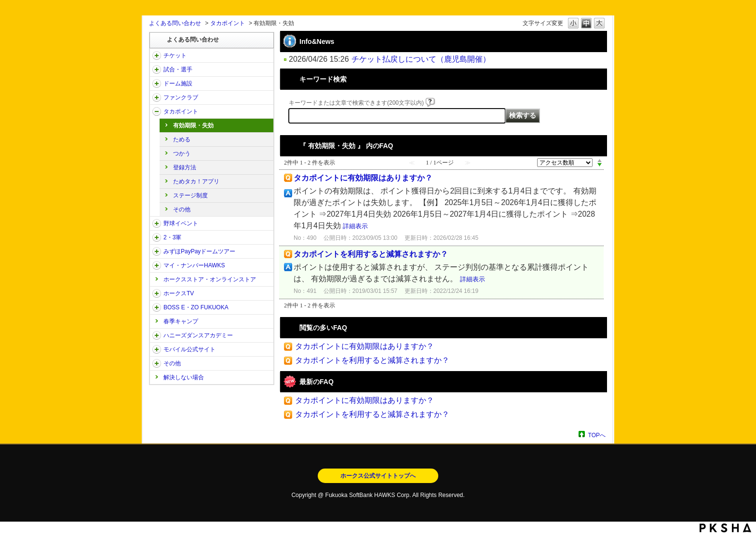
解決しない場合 (184, 377)
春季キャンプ (181, 321)
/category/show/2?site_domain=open (157, 55)
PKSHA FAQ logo (725, 528)
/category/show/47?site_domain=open (157, 335)
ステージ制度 (190, 195)
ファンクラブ (181, 97)
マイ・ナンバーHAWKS (194, 265)
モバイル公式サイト (189, 349)
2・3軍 (172, 237)
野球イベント (181, 223)
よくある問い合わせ (175, 23)
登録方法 (185, 167)
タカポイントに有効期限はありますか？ (363, 178)
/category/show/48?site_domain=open (157, 349)
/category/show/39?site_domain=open (157, 83)
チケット (175, 55)
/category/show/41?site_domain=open (157, 111)
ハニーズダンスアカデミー (198, 335)
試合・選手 (178, 69)
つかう (182, 153)
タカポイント (228, 23)
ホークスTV (179, 293)
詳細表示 (355, 226)
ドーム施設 (178, 83)
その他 (182, 209)
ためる (182, 139)
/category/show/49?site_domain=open (157, 363)
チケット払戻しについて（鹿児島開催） (421, 59)
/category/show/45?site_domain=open (157, 251)
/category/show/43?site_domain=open (157, 237)
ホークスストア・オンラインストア (210, 279)
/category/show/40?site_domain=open (157, 97)
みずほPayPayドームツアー (199, 251)
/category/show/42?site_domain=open (157, 223)
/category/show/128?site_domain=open (157, 307)
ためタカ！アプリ (196, 181)
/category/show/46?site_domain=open (157, 265)
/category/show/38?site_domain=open (157, 69)
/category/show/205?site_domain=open (157, 293)
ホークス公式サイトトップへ (378, 476)
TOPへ (597, 435)
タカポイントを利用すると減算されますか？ (371, 254)
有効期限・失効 (193, 125)
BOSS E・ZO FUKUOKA (196, 307)
